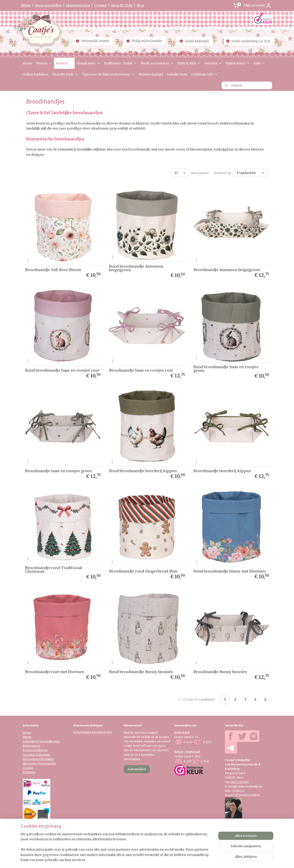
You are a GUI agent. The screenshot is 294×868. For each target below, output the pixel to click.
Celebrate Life (205, 74)
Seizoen (213, 63)
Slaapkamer (88, 63)
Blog (140, 5)
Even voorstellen (48, 5)
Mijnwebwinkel (202, 859)
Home (27, 63)
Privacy (28, 750)
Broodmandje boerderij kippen (222, 471)
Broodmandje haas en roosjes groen (58, 471)
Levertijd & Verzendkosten (41, 741)
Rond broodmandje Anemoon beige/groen (136, 268)
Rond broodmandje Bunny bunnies (141, 672)
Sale (259, 63)
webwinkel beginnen (160, 859)
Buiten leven (238, 63)
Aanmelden (137, 769)
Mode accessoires (157, 63)
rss (143, 859)
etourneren (32, 746)
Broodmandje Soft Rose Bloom (53, 270)
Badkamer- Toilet (120, 63)
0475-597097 (240, 782)
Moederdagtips (151, 74)
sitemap (133, 859)
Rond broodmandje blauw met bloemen (229, 571)
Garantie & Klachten (36, 755)
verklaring (41, 750)
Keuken (64, 63)
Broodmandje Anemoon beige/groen (227, 270)
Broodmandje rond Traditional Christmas (54, 570)
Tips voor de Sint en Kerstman (108, 74)
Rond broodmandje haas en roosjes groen (226, 369)
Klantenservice (78, 5)
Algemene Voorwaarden (39, 763)
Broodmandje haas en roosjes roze (141, 370)
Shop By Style (122, 5)
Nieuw (26, 5)
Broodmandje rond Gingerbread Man (143, 571)
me (29, 733)
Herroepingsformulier (38, 759)
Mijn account (257, 6)
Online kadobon (35, 74)
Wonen (44, 63)
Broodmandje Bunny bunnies (220, 672)
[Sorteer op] (250, 173)
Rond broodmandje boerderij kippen (143, 471)
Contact (100, 5)
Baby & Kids (189, 63)
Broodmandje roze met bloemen (55, 672)
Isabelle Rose (177, 74)
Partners (29, 772)
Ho (25, 733)
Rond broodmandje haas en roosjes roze (62, 370)
